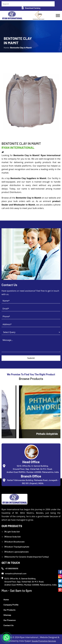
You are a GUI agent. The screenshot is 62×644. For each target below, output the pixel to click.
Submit (31, 358)
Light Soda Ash (12, 532)
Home (6, 599)
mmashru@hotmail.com (14, 573)
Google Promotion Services (44, 641)
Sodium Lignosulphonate (16, 552)
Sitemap (7, 615)
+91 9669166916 (10, 568)
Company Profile (11, 605)
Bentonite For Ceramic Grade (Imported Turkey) (26, 557)
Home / (7, 48)
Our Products (9, 610)
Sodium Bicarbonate (14, 542)
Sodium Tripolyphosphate (17, 547)
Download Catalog (31, 8)
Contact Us (8, 625)
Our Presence (10, 620)
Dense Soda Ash (12, 537)
